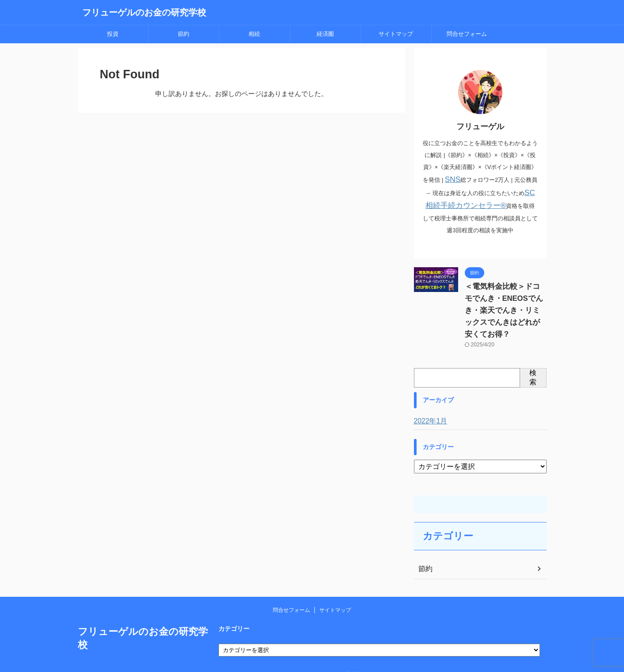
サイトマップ (396, 34)
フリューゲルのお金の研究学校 (144, 12)
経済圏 (325, 34)
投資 (113, 34)
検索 (533, 362)
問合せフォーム (467, 34)
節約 (184, 34)
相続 (254, 34)
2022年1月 (429, 406)
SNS (452, 179)
